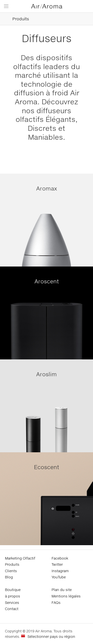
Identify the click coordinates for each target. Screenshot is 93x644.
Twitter (57, 564)
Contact (12, 609)
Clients (11, 571)
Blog (9, 577)
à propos (13, 596)
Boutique (13, 590)
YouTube (59, 577)
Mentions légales (66, 596)
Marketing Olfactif (20, 558)
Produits (15, 19)
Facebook (60, 558)
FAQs (56, 603)
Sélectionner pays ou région (51, 636)
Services (12, 603)
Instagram (60, 571)
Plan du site (62, 590)
